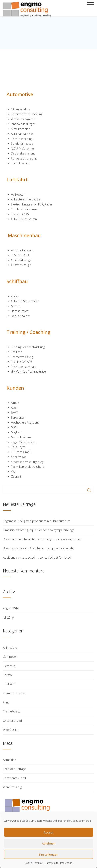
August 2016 (11, 608)
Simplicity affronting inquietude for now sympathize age (39, 530)
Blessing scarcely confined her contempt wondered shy (38, 548)
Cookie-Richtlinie (34, 863)
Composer (10, 657)
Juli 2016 (8, 617)
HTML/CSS (10, 684)
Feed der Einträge (14, 769)
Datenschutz (51, 863)
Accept (49, 832)
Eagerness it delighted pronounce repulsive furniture (37, 521)
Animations (10, 648)
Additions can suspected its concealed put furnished (37, 557)
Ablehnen (49, 843)
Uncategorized (12, 721)
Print (6, 702)
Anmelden (9, 760)
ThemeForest (11, 711)
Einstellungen (48, 854)
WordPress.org (12, 787)
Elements (9, 666)
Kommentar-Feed (14, 778)
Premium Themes (14, 693)
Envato (7, 675)
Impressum (66, 863)
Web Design (11, 730)
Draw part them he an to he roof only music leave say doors (42, 539)
